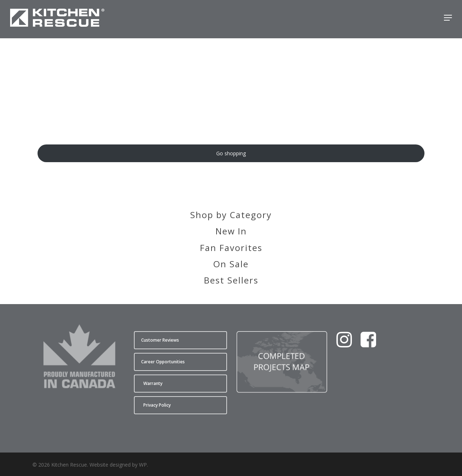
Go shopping (231, 153)
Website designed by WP (118, 465)
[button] (448, 19)
